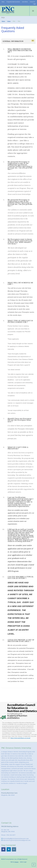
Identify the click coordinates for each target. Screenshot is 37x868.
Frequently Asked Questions (13, 2)
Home (3, 2)
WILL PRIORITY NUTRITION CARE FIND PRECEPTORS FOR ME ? (20, 50)
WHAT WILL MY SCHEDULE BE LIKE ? (20, 283)
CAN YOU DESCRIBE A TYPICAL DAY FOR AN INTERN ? (21, 577)
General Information (18, 41)
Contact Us (32, 2)
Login (34, 4)
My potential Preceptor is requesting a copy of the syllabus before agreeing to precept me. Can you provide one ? (20, 203)
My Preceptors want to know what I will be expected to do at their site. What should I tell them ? (20, 241)
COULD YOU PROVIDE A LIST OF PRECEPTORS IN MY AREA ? (21, 641)
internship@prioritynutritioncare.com (15, 838)
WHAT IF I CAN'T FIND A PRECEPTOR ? (18, 448)
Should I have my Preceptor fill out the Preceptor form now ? (20, 420)
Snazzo (17, 862)
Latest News (25, 2)
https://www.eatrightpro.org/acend (20, 738)
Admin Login (23, 862)
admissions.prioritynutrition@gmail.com (16, 840)
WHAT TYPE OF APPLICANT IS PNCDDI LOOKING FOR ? (20, 321)
